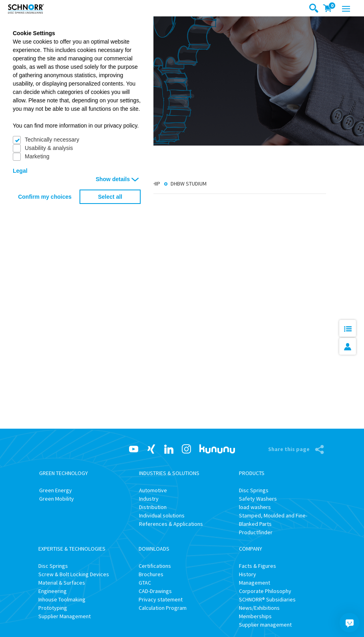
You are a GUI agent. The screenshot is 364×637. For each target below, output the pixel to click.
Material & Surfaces (62, 583)
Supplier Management (65, 616)
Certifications (155, 566)
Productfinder (256, 532)
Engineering (53, 591)
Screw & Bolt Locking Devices (74, 574)
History (248, 574)
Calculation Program (163, 608)
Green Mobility (57, 499)
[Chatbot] (350, 623)
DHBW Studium (189, 184)
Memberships (255, 616)
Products (252, 473)
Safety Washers (258, 499)
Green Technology (64, 473)
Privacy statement (161, 599)
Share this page (289, 449)
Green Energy (56, 490)
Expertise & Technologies (72, 549)
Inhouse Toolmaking (62, 599)
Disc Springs (254, 490)
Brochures (151, 574)
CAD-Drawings (155, 591)
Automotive (153, 490)
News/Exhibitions (259, 608)
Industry (149, 499)
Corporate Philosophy (265, 591)
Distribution (153, 507)
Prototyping (53, 608)
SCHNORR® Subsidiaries (267, 599)
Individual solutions (162, 515)
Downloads (154, 549)
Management (255, 583)
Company (251, 549)
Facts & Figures (258, 566)
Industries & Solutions (169, 473)
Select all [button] (110, 197)
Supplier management (265, 625)
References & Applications (171, 524)
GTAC (145, 583)
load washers (255, 507)
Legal (20, 171)
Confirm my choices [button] (45, 197)
